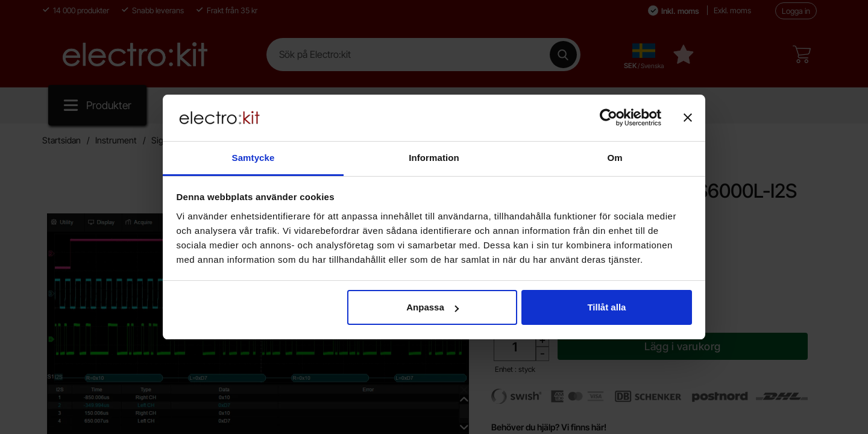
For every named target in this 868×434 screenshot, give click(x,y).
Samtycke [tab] (253, 158)
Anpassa (432, 307)
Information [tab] (434, 158)
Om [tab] (615, 158)
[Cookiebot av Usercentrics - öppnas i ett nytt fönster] (609, 118)
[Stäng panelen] (688, 118)
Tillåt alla (606, 307)
